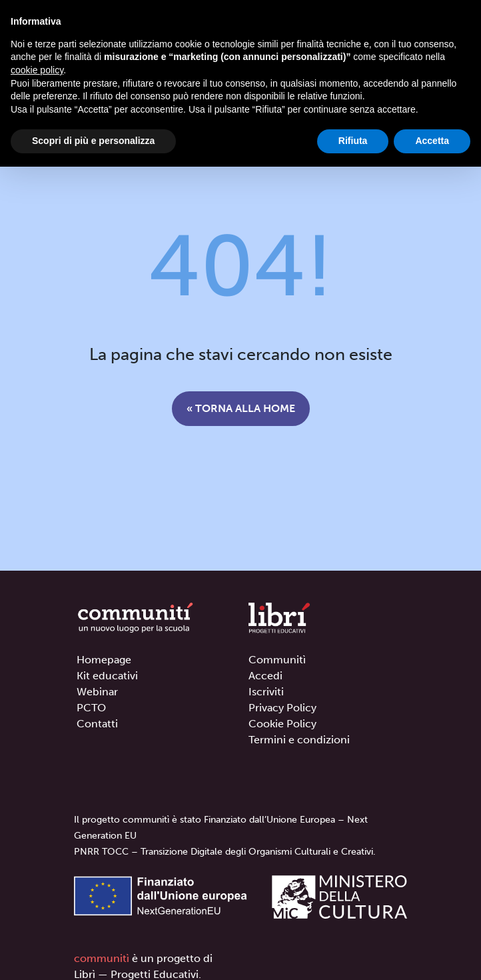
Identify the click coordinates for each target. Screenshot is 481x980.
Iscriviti (266, 692)
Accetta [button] (432, 141)
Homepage (104, 660)
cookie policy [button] (37, 70)
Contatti (97, 724)
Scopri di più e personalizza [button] (93, 141)
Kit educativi (107, 676)
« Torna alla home (241, 408)
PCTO (91, 708)
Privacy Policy (282, 708)
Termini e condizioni (299, 740)
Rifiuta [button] (353, 141)
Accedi (265, 676)
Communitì (277, 660)
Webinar (97, 692)
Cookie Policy (282, 724)
